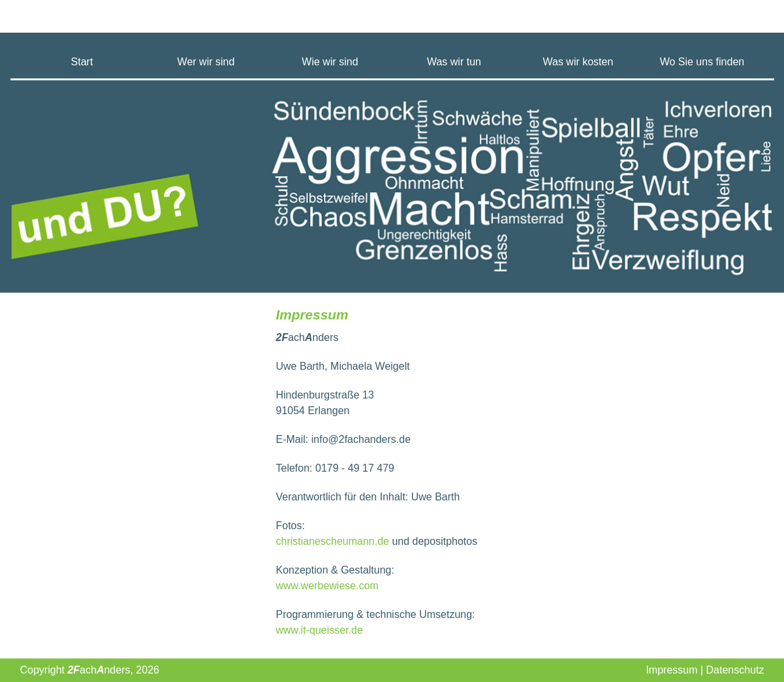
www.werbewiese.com (327, 586)
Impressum (671, 670)
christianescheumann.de (333, 541)
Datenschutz (735, 670)
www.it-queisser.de (320, 630)
